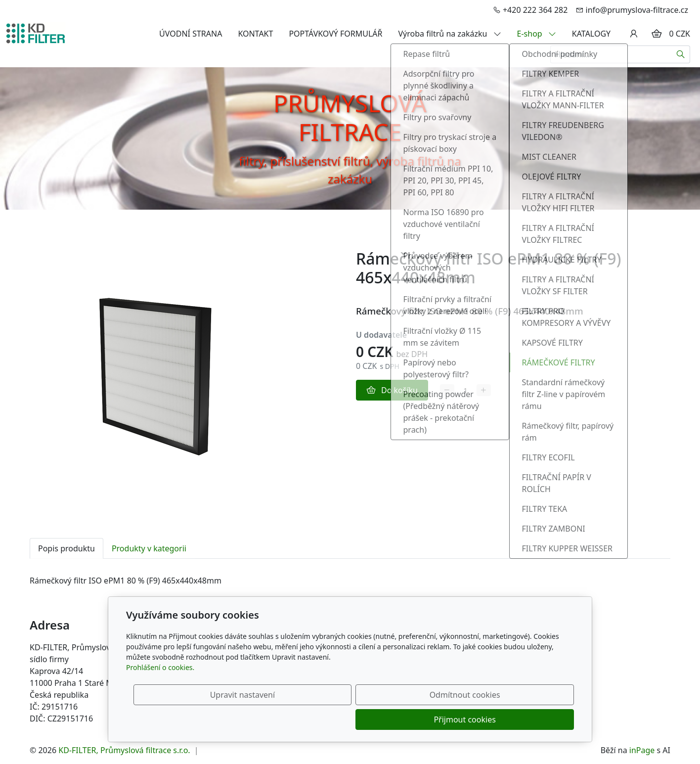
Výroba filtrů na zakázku (450, 34)
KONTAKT (255, 34)
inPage (642, 750)
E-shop (537, 34)
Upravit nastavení (328, 719)
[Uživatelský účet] (634, 34)
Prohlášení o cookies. (160, 692)
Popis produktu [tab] (66, 548)
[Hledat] (681, 54)
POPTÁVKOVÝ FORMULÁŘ (335, 34)
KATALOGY (591, 34)
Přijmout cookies (526, 719)
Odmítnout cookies (428, 719)
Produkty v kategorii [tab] (149, 548)
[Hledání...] (611, 54)
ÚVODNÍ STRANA (191, 34)
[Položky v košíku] (656, 34)
